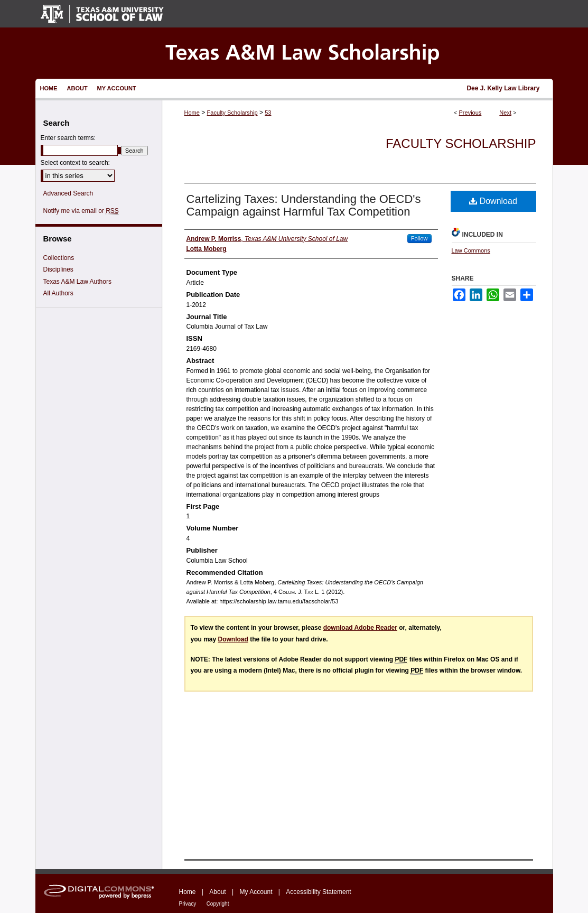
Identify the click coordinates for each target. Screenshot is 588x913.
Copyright (218, 904)
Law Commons (471, 250)
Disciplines (58, 269)
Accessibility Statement (318, 892)
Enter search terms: (68, 138)
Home (192, 113)
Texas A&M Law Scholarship (294, 53)
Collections (59, 258)
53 (268, 113)
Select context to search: (75, 163)
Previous (470, 113)
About (217, 892)
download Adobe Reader (360, 628)
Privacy (188, 904)
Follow (419, 238)
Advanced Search (68, 193)
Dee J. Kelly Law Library (503, 88)
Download (493, 201)
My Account (256, 892)
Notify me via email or (81, 211)
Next (505, 113)
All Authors (58, 293)
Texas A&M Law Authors (77, 282)
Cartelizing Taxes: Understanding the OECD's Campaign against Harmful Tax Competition (304, 205)
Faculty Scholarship (232, 113)
